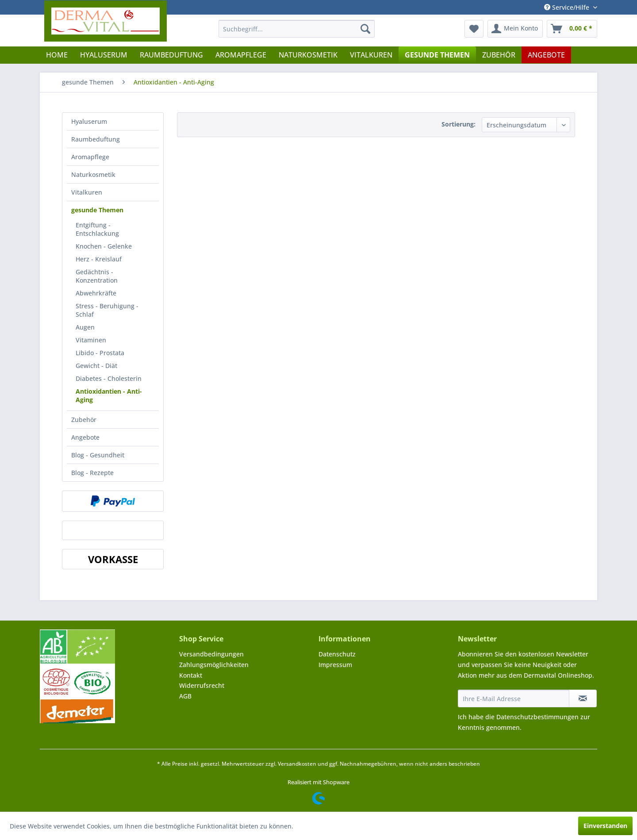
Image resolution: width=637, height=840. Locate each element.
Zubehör (84, 420)
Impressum (335, 665)
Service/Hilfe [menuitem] (568, 7)
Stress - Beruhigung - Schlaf (107, 310)
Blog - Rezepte (92, 473)
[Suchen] (365, 29)
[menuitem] (297, 29)
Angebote (85, 437)
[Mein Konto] (515, 29)
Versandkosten (297, 764)
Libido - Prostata (100, 353)
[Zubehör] (499, 55)
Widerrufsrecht (202, 685)
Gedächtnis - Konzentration (97, 276)
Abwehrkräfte (96, 293)
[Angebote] (546, 55)
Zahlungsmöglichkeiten (214, 665)
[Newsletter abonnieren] (583, 698)
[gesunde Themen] (437, 55)
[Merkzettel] (474, 29)
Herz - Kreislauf (99, 259)
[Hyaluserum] (104, 55)
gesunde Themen (97, 210)
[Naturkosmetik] (308, 55)
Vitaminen (91, 340)
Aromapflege (90, 157)
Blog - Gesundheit (98, 455)
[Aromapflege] (241, 55)
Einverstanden (605, 826)
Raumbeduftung (96, 139)
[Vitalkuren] (371, 55)
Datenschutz (337, 654)
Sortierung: (459, 124)
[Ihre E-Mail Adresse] (514, 698)
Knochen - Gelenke (104, 246)
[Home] (57, 55)
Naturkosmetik (93, 175)
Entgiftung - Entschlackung (97, 229)
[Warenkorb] (572, 29)
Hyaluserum (89, 121)
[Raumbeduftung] (171, 55)
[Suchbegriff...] (297, 29)
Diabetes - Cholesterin (109, 378)
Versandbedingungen (211, 654)
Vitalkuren (87, 192)
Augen (85, 327)
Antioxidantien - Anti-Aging (109, 395)
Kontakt (191, 675)
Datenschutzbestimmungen (537, 717)
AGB (185, 696)
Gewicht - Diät (96, 366)
